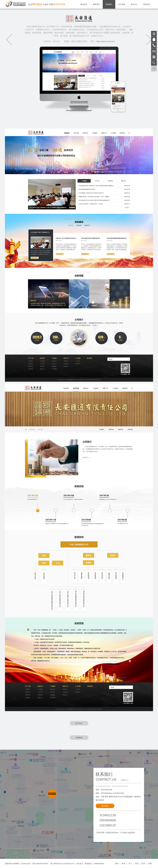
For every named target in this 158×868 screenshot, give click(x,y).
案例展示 (109, 4)
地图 (150, 863)
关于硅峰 (122, 4)
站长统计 (80, 864)
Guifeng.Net (26, 864)
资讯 (137, 863)
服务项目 (96, 4)
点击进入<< (125, 780)
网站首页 (84, 4)
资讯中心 (134, 4)
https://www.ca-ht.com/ (106, 41)
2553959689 (108, 820)
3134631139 (108, 815)
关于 (130, 863)
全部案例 (79, 738)
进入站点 (79, 723)
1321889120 (108, 825)
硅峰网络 (16, 864)
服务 (117, 863)
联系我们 (147, 4)
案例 (123, 863)
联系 (143, 863)
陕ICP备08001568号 (40, 864)
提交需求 (105, 806)
